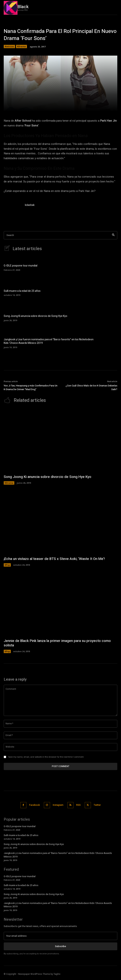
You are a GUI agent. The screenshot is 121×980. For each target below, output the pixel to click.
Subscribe (60, 946)
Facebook (34, 805)
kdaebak (30, 205)
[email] (60, 936)
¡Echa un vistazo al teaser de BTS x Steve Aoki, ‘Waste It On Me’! (54, 559)
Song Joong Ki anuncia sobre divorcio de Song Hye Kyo (36, 316)
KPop (7, 565)
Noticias (9, 46)
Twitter (97, 805)
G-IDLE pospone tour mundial (21, 266)
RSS (78, 805)
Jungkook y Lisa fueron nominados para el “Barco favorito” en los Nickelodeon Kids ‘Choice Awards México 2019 (49, 341)
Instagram (58, 805)
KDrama (21, 46)
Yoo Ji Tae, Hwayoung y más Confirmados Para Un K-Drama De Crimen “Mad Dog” (31, 387)
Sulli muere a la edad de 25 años (22, 291)
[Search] (113, 235)
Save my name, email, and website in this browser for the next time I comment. (46, 757)
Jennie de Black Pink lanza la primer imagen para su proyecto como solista (57, 643)
